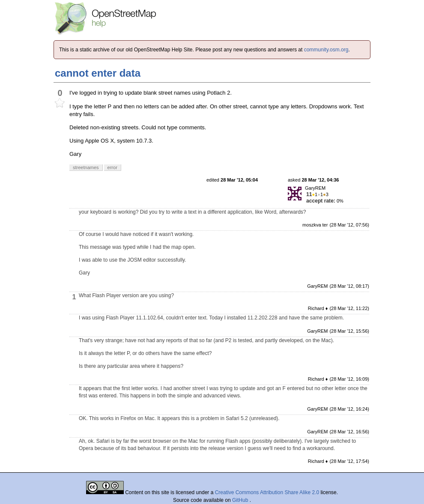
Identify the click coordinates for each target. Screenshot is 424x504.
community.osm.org (326, 50)
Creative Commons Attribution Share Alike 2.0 (267, 492)
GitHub (241, 500)
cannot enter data (98, 73)
